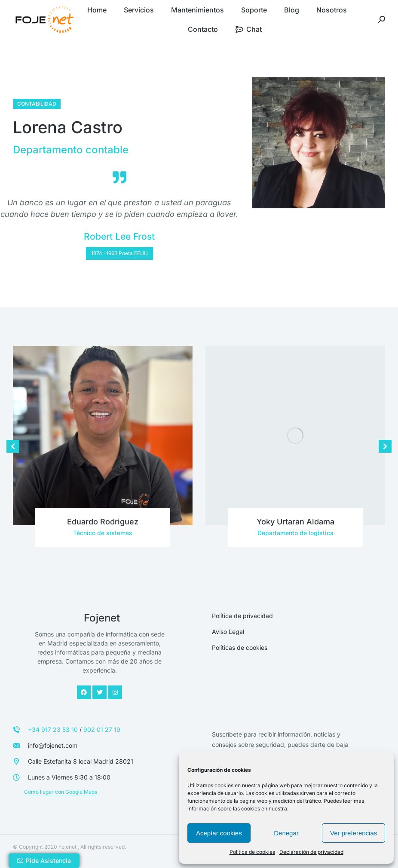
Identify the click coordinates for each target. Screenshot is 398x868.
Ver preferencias (354, 833)
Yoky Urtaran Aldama (295, 522)
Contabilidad (37, 104)
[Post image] (103, 436)
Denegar (286, 833)
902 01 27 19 (102, 729)
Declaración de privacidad (311, 852)
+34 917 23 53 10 (53, 729)
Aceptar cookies (219, 833)
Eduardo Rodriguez (103, 522)
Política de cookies (252, 852)
